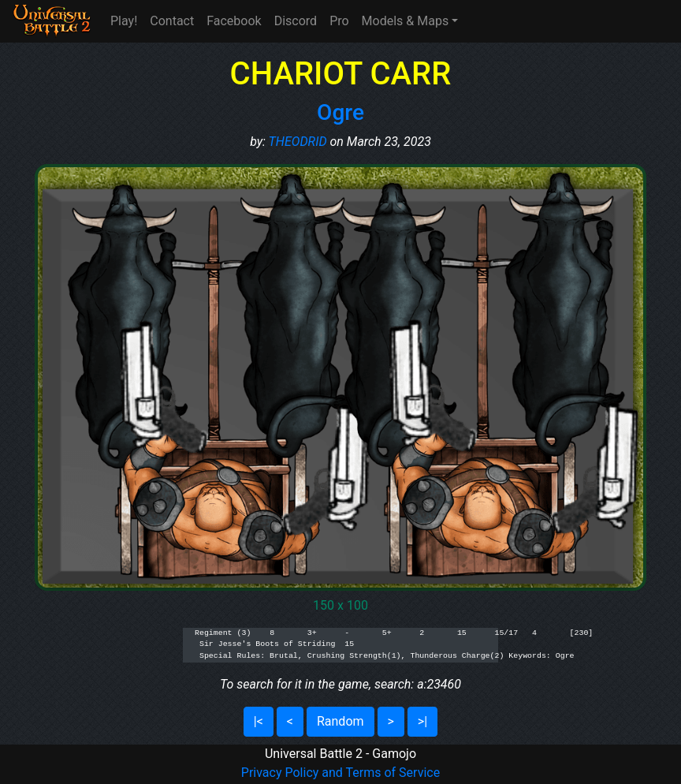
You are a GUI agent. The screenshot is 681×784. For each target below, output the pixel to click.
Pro (339, 21)
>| (422, 721)
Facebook (234, 21)
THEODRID (298, 142)
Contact (172, 21)
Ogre (340, 112)
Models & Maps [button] (406, 21)
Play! (124, 21)
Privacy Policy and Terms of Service (340, 773)
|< (259, 721)
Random (340, 721)
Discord (296, 21)
